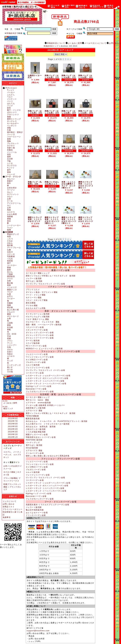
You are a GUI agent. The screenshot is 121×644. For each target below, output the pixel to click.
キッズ (10, 361)
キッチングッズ (14, 365)
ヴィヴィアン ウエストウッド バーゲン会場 (45, 284)
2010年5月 (13, 426)
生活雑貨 (9, 232)
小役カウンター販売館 (36, 429)
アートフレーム (14, 248)
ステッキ (11, 254)
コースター (12, 265)
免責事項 (7, 517)
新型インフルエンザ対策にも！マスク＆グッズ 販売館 (51, 276)
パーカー (11, 92)
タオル (10, 350)
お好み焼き (12, 188)
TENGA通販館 (32, 416)
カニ (9, 205)
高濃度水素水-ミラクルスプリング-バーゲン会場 (48, 505)
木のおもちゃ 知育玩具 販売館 (41, 427)
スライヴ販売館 (33, 343)
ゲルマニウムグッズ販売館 (38, 317)
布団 (9, 236)
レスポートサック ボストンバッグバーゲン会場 (47, 378)
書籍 (9, 314)
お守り (10, 296)
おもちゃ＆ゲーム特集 (36, 308)
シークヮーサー (14, 225)
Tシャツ (11, 90)
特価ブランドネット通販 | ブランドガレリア (12, 487)
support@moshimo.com (38, 631)
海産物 (10, 217)
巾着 (9, 130)
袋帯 (9, 157)
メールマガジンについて (95, 43)
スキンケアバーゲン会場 (37, 330)
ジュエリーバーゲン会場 (37, 354)
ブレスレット (13, 143)
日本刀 (10, 252)
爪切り (10, 352)
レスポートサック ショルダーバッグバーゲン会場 (48, 376)
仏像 (9, 250)
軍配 (9, 330)
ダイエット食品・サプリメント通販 (42, 292)
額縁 (9, 268)
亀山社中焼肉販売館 (35, 510)
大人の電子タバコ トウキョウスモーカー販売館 (48, 424)
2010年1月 (13, 437)
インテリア (12, 287)
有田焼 (10, 261)
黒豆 (9, 221)
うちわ (10, 259)
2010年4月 (13, 429)
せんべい (11, 179)
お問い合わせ (115, 43)
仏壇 (9, 294)
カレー (10, 192)
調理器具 (11, 276)
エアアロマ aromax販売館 (38, 403)
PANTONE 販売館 (34, 440)
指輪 (9, 141)
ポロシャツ (12, 112)
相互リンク (8, 409)
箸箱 (9, 325)
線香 (9, 270)
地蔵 (9, 305)
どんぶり (11, 312)
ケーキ (10, 201)
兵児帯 (10, 159)
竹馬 (9, 347)
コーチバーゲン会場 (35, 373)
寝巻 (9, 172)
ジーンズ (11, 135)
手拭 (9, 336)
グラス (10, 279)
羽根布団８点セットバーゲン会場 (41, 437)
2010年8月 (13, 418)
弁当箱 (10, 327)
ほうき (10, 370)
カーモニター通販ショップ (38, 273)
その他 (10, 372)
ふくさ (10, 163)
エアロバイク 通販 (34, 411)
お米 (9, 208)
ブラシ (10, 341)
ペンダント (12, 126)
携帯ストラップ (14, 119)
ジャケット (12, 99)
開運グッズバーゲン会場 (37, 435)
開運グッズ (12, 290)
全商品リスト (9, 507)
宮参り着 (11, 148)
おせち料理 (12, 214)
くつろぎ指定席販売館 (36, 432)
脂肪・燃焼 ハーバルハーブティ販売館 (44, 325)
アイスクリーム (14, 203)
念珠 (9, 281)
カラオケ (11, 356)
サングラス (12, 166)
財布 (9, 108)
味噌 (9, 230)
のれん (10, 243)
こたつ (10, 239)
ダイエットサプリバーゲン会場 (40, 335)
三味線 (10, 274)
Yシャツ (11, 168)
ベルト (10, 97)
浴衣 (9, 154)
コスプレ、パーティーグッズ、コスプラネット (12, 455)
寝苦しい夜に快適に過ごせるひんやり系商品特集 (48, 456)
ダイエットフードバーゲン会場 (40, 338)
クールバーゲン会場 (35, 453)
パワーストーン (14, 137)
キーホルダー (13, 123)
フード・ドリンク (13, 177)
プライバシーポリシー (13, 509)
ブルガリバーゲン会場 (36, 362)
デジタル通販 (32, 306)
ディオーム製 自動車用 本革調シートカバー (45, 405)
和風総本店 (11, 33)
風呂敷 (10, 245)
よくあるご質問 (75, 43)
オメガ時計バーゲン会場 (37, 360)
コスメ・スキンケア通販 (37, 300)
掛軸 (9, 128)
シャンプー (12, 345)
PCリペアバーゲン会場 (36, 346)
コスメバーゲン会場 (35, 327)
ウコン (10, 228)
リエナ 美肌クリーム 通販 (37, 319)
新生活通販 (31, 303)
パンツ (10, 101)
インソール (12, 152)
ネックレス (12, 121)
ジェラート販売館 (34, 278)
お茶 (9, 199)
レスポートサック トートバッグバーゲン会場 (46, 384)
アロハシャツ (13, 115)
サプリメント (13, 194)
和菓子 (10, 181)
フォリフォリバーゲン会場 (38, 368)
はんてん (11, 103)
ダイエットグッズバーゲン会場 (40, 333)
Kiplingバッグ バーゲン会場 (39, 386)
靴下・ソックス (14, 110)
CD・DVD (12, 334)
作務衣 (10, 150)
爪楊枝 (10, 303)
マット (10, 343)
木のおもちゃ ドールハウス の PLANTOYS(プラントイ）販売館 (57, 421)
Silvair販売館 (32, 448)
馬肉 (9, 210)
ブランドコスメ (33, 290)
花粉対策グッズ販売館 (36, 408)
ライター (11, 299)
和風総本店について (56, 43)
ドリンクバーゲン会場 (36, 515)
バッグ (10, 106)
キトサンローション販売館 (38, 314)
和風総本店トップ (51, 46)
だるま (10, 241)
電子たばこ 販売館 (34, 281)
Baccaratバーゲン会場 (36, 389)
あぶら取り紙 (13, 310)
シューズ (11, 174)
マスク (10, 292)
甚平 (9, 170)
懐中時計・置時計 (15, 132)
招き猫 (10, 307)
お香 (9, 319)
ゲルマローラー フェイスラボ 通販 (43, 322)
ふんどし (11, 95)
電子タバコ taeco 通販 (37, 400)
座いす (10, 367)
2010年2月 (13, 434)
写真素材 (11, 256)
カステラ (11, 212)
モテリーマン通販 (34, 298)
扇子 (9, 263)
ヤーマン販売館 (33, 341)
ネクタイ (11, 146)
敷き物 (10, 283)
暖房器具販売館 (33, 419)
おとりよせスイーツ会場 (37, 513)
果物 (9, 219)
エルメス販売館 (33, 365)
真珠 (9, 139)
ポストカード (13, 316)
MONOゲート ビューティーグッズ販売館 (44, 349)
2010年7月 (13, 421)
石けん (10, 272)
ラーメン (11, 190)
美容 (9, 285)
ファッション (11, 88)
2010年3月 (13, 432)
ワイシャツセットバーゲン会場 (40, 357)
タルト (10, 197)
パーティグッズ (33, 443)
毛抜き (10, 354)
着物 (9, 117)
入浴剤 (10, 323)
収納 (9, 338)
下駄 (9, 161)
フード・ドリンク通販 (36, 295)
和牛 (9, 183)
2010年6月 (13, 424)
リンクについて (10, 501)
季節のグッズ (13, 234)
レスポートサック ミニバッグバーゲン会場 (45, 381)
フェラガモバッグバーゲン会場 (40, 392)
